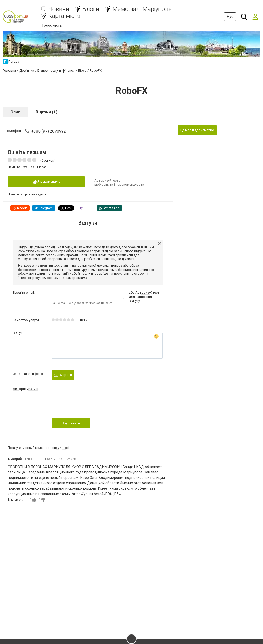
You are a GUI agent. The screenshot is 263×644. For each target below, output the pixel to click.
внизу (55, 448)
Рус (230, 17)
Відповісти (16, 499)
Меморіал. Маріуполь (142, 9)
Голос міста (52, 25)
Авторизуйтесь (107, 180)
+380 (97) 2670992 (49, 131)
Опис (15, 112)
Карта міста (64, 16)
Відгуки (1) (46, 112)
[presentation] (91, 406)
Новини (59, 9)
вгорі (65, 448)
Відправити (71, 423)
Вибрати (63, 375)
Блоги (91, 9)
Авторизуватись (26, 388)
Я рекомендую (46, 182)
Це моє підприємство (197, 130)
